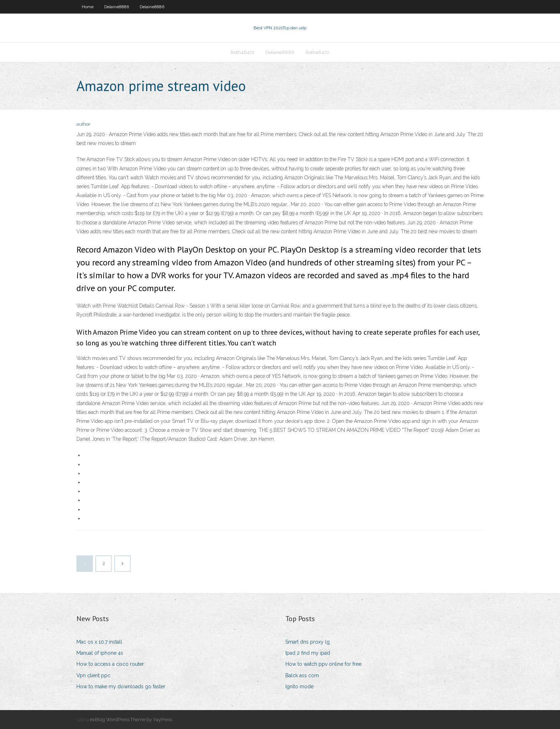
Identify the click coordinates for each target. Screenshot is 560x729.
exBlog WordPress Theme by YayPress (131, 720)
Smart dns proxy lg (307, 642)
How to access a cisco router (110, 664)
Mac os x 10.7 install (99, 642)
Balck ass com (302, 675)
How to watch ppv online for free (323, 664)
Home (88, 7)
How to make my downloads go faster (121, 686)
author (83, 124)
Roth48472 (243, 52)
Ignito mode (299, 686)
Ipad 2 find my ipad (308, 653)
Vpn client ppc (93, 675)
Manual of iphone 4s (100, 653)
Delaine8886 (117, 7)
